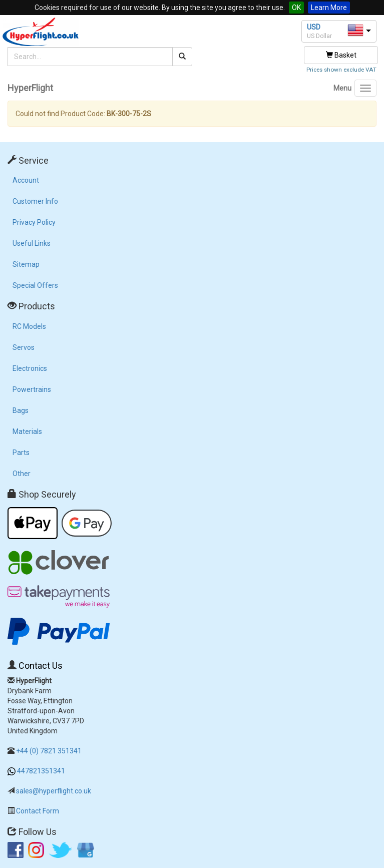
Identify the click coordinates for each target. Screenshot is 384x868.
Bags (21, 410)
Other (22, 474)
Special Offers (35, 285)
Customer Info (35, 201)
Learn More (329, 8)
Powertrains (32, 389)
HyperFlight (30, 88)
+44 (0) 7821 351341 (49, 751)
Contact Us (41, 666)
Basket (341, 55)
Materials (27, 431)
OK (296, 8)
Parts (21, 453)
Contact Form (38, 811)
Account (26, 180)
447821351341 (41, 771)
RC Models (29, 326)
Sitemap (26, 264)
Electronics (30, 368)
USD (314, 27)
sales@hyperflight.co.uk (54, 791)
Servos (24, 347)
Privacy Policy (34, 222)
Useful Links (32, 243)
